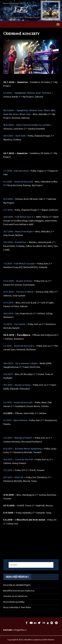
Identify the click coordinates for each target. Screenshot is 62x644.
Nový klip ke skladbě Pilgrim (17, 585)
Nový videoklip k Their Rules (17, 608)
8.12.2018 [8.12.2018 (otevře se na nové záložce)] (8, 199)
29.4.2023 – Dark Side (14, 136)
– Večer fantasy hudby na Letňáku (32, 125)
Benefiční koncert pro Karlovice (19, 591)
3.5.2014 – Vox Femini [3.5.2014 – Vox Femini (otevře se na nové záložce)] (14, 324)
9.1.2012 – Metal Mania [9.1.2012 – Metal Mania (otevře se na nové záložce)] (15, 420)
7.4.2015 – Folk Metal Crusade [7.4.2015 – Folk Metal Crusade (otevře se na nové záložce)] (19, 264)
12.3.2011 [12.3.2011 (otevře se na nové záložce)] (8, 470)
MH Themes (49, 640)
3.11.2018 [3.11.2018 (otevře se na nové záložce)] (8, 210)
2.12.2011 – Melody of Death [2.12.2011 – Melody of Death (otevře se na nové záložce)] (18, 438)
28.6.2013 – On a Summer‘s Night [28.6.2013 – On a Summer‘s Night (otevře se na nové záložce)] (20, 364)
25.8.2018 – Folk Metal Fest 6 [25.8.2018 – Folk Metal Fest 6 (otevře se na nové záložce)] (18, 217)
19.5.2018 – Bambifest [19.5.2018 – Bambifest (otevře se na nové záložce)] (15, 242)
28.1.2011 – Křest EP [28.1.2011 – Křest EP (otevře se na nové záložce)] (13, 478)
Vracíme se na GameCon (15, 596)
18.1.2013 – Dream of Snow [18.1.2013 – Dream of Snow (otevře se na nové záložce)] (17, 385)
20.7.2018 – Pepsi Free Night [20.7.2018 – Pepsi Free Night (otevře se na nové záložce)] (18, 232)
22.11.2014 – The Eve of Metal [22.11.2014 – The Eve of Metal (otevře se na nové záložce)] (18, 292)
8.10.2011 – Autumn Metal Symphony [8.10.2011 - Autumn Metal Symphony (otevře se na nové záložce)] (22, 449)
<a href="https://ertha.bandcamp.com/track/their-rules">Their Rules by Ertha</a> (31, 539)
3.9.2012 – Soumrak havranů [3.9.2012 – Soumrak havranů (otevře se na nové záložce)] (18, 403)
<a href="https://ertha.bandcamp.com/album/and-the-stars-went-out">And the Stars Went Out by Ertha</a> (31, 551)
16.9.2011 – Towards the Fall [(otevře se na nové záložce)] (18, 460)
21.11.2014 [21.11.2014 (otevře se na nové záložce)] (8, 303)
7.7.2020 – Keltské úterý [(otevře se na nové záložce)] (16, 171)
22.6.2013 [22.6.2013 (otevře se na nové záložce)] (8, 374)
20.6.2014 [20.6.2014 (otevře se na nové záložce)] (8, 314)
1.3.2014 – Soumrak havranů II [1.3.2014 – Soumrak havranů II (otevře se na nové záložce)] (19, 346)
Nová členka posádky (14, 602)
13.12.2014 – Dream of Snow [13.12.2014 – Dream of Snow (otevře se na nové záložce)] (18, 281)
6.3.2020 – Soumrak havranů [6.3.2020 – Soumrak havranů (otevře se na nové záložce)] (18, 182)
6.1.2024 (8, 93)
